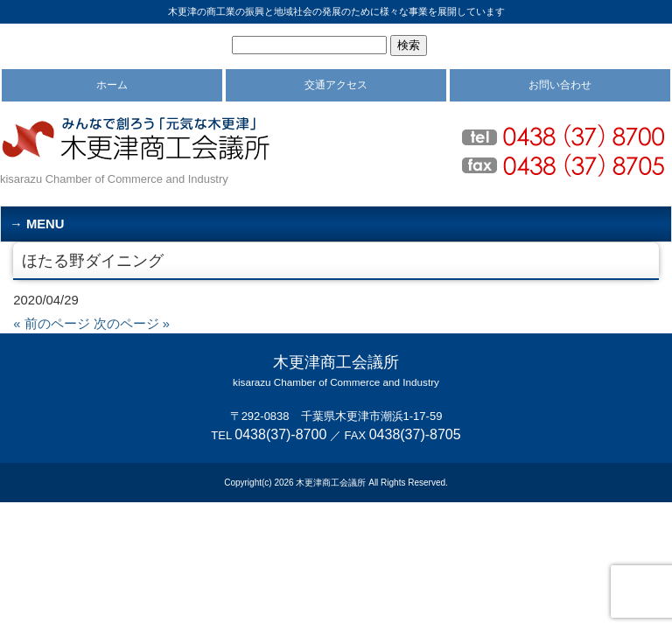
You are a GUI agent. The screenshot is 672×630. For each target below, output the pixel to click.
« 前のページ (51, 324)
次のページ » (132, 324)
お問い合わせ (560, 85)
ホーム (112, 85)
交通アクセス (336, 85)
